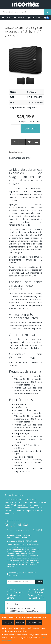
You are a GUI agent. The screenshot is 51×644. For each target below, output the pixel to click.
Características (16, 152)
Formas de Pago (35, 595)
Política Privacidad (15, 592)
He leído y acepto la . (23, 574)
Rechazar (20, 622)
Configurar (8, 622)
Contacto (34, 18)
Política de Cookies (36, 592)
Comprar (30, 129)
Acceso (19, 18)
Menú (6, 18)
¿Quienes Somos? (35, 598)
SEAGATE (32, 92)
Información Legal (36, 589)
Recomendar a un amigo (20, 158)
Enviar (39, 582)
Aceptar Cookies (34, 622)
